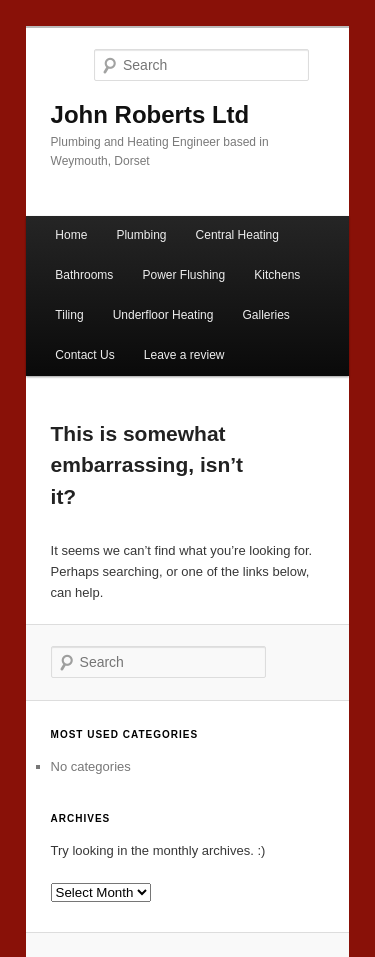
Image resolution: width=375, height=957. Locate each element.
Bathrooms (84, 275)
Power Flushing (183, 275)
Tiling (69, 315)
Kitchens (277, 275)
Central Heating (237, 235)
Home (71, 235)
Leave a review (184, 355)
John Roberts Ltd (150, 114)
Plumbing (141, 235)
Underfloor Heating (163, 315)
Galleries (266, 315)
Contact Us (84, 355)
